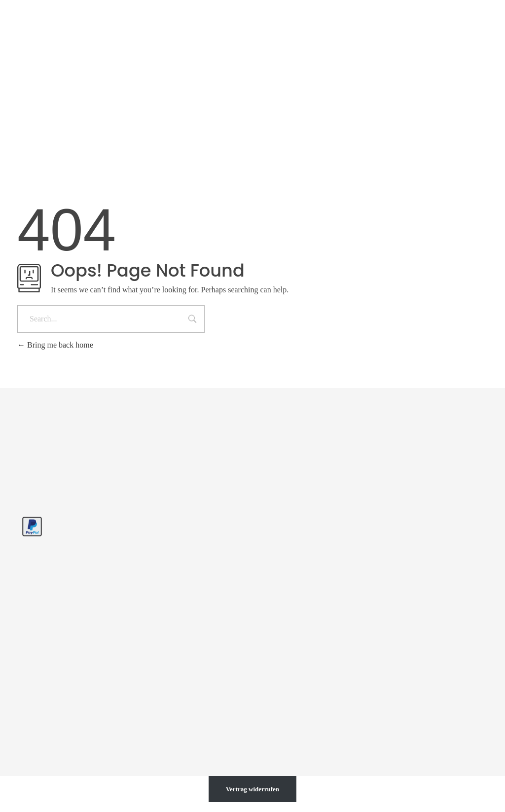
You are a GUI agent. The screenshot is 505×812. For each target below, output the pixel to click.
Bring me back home (55, 345)
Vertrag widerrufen (252, 789)
